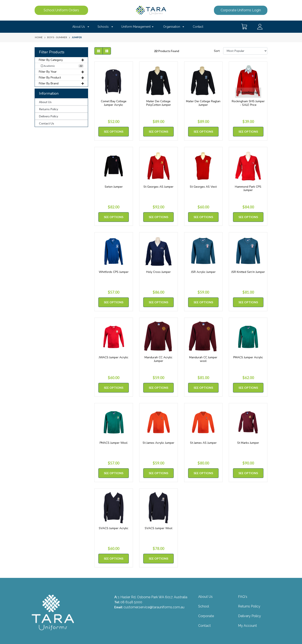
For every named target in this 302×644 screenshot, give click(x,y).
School (204, 606)
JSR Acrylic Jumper (203, 272)
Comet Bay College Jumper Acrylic (114, 103)
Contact (198, 27)
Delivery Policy (49, 116)
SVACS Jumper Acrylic (114, 528)
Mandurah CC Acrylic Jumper (158, 359)
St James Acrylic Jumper (158, 443)
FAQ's (243, 597)
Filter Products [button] (52, 52)
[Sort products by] (245, 51)
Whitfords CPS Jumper (114, 272)
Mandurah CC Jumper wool (203, 359)
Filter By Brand (61, 83)
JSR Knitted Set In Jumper (248, 272)
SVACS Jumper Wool (159, 528)
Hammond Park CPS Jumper (248, 188)
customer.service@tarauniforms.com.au (154, 607)
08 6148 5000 (131, 602)
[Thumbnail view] (99, 51)
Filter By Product (61, 78)
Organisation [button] (172, 27)
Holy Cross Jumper (158, 272)
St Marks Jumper (248, 443)
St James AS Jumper (203, 443)
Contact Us (47, 123)
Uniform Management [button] (136, 27)
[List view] (107, 51)
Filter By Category (61, 60)
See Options (114, 132)
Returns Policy (49, 109)
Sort (217, 51)
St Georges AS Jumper (158, 187)
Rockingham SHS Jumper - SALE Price (248, 103)
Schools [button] (103, 27)
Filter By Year (61, 72)
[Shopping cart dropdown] (245, 27)
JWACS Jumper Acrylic (114, 357)
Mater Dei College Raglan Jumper (203, 103)
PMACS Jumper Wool (114, 443)
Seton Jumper (114, 187)
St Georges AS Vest (203, 187)
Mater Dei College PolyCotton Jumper (159, 103)
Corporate (206, 616)
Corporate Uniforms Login (241, 10)
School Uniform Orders (61, 10)
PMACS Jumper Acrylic (248, 357)
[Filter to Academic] (61, 66)
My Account (247, 626)
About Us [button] (79, 27)
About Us (45, 102)
